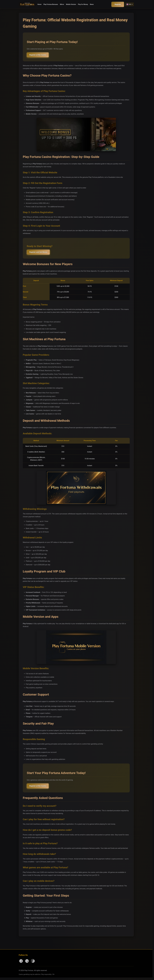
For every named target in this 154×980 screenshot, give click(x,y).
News (92, 4)
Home (39, 4)
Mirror (62, 4)
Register (118, 4)
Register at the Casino (40, 55)
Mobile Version (71, 4)
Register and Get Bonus (40, 253)
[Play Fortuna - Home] (27, 4)
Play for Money (83, 4)
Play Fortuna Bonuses (51, 4)
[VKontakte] (27, 963)
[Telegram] (21, 963)
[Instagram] (33, 963)
